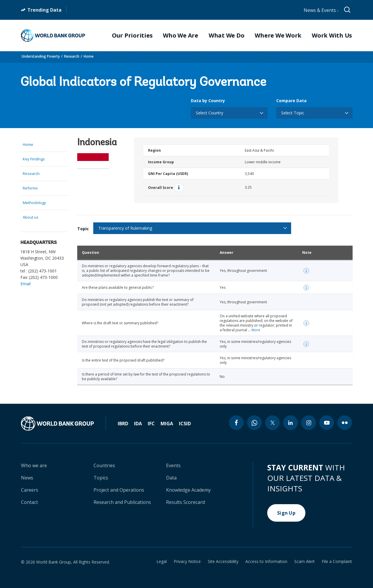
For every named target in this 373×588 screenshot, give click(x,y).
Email (25, 284)
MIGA (167, 424)
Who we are (34, 465)
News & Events (321, 10)
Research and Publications (122, 502)
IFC (151, 424)
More (256, 330)
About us (31, 217)
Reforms (30, 188)
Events (173, 465)
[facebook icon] (236, 423)
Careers (30, 490)
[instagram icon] (309, 423)
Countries (104, 465)
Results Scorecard (185, 502)
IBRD (123, 424)
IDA (138, 424)
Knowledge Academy (188, 490)
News (27, 478)
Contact (29, 502)
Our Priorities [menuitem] (132, 36)
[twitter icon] (272, 423)
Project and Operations (119, 490)
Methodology (34, 203)
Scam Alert (305, 562)
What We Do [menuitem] (227, 36)
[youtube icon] (327, 423)
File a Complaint (337, 562)
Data (171, 478)
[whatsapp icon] (254, 423)
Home (89, 56)
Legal (162, 562)
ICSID (185, 424)
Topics (101, 478)
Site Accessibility (223, 562)
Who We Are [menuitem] (181, 36)
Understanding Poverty (41, 56)
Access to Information (266, 562)
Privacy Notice (187, 562)
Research (72, 56)
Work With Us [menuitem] (332, 36)
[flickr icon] (345, 423)
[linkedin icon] (291, 423)
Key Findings (34, 159)
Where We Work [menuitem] (278, 36)
